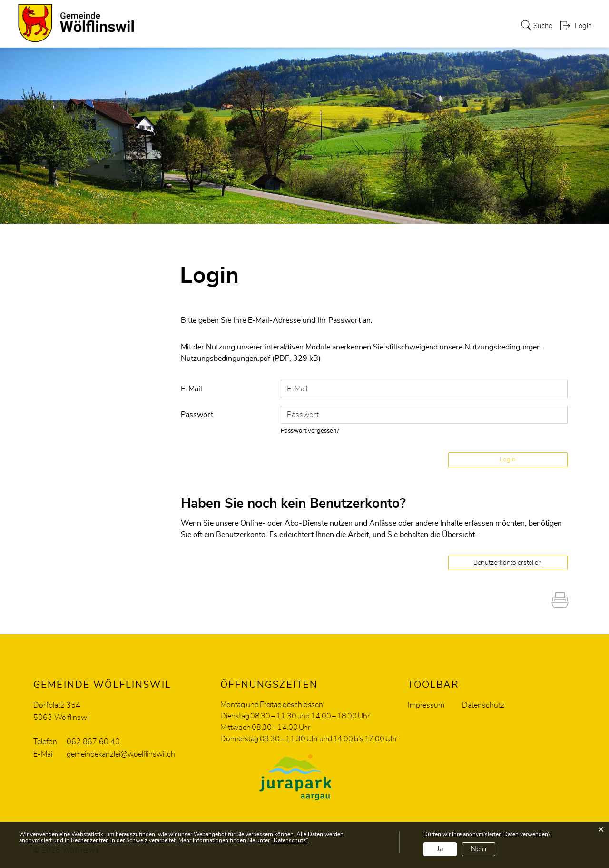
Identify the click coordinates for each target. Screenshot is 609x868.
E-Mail (192, 389)
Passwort (197, 414)
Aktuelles (501, 16)
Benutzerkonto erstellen (508, 562)
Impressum (426, 705)
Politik (189, 16)
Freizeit (366, 16)
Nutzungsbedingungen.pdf (226, 359)
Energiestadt (451, 16)
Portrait (154, 16)
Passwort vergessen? (310, 431)
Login (583, 36)
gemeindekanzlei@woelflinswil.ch (121, 754)
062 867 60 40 (93, 741)
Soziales (278, 16)
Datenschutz (483, 705)
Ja (440, 849)
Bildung (403, 16)
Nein (478, 849)
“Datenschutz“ (290, 840)
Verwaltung (231, 16)
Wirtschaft (323, 16)
